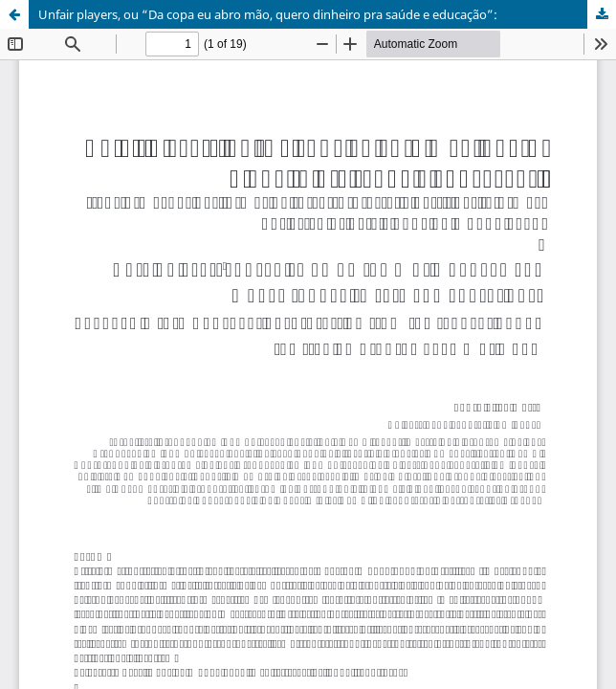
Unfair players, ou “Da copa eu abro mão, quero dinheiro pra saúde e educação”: (268, 14)
